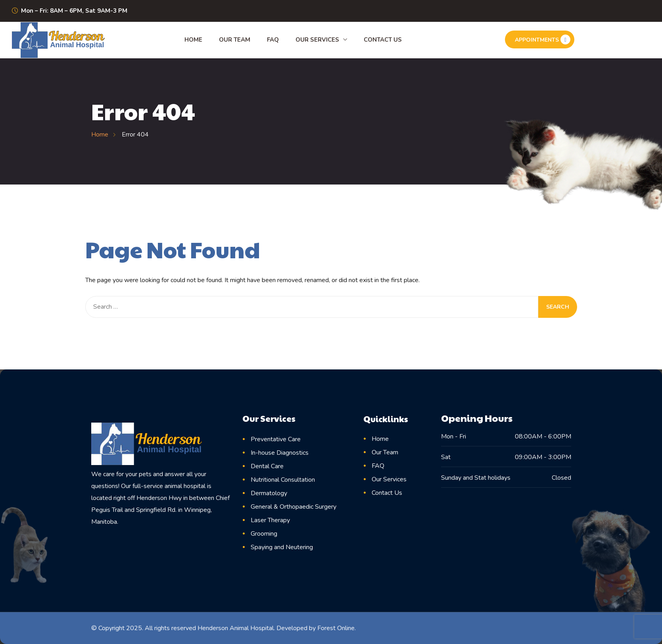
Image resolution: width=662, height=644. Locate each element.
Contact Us (383, 40)
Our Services (317, 40)
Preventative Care (276, 439)
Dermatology (269, 493)
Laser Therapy (270, 520)
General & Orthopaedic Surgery (294, 507)
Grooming (264, 534)
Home (193, 40)
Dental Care (267, 466)
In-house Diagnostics (280, 453)
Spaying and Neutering (282, 547)
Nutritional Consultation (283, 480)
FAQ (273, 40)
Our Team (235, 40)
